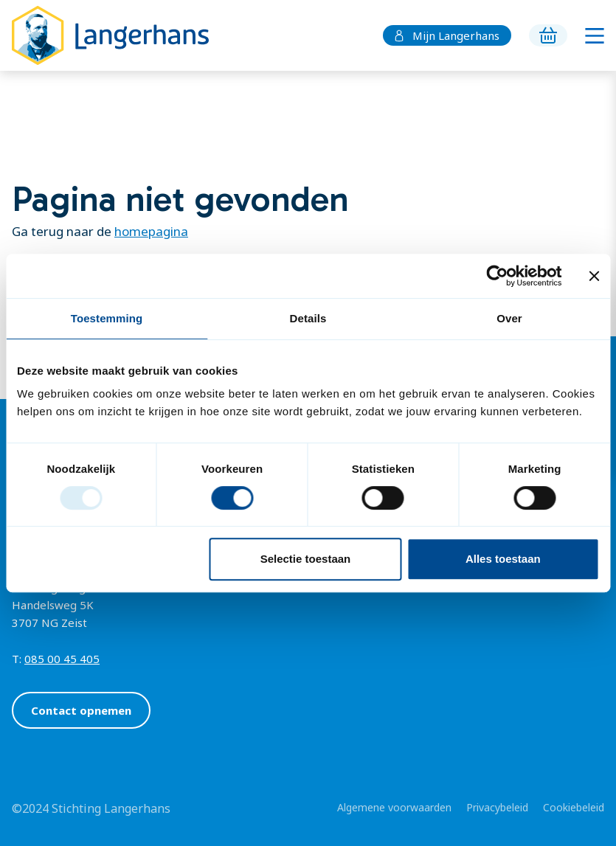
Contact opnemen (81, 710)
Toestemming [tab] (107, 318)
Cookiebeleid (574, 807)
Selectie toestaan (306, 559)
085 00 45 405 (62, 659)
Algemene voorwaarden (394, 807)
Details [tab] (308, 318)
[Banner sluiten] (594, 276)
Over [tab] (509, 318)
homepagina (151, 231)
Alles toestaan (503, 559)
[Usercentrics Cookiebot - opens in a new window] (497, 276)
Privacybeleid (497, 807)
